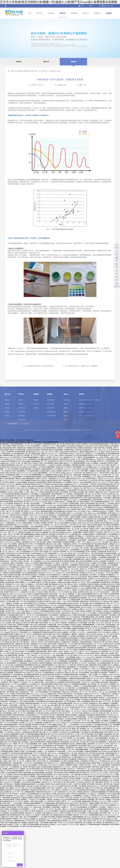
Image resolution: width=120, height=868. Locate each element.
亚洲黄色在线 (72, 567)
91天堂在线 (4, 565)
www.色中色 (84, 529)
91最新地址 (72, 805)
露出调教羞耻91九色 (97, 550)
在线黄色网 (57, 565)
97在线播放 (42, 575)
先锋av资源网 (44, 623)
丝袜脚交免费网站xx (40, 667)
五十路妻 (32, 811)
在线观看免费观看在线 (110, 507)
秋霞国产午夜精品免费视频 (12, 573)
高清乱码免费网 (54, 696)
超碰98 (18, 644)
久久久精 (99, 744)
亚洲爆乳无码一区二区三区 (52, 723)
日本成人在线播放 (56, 471)
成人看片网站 (59, 773)
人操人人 (42, 529)
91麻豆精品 (85, 700)
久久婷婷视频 (74, 534)
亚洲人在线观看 (93, 577)
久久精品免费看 (72, 490)
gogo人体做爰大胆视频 (89, 588)
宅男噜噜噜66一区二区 (34, 780)
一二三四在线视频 (46, 504)
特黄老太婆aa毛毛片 (98, 705)
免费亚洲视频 (8, 502)
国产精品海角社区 (109, 823)
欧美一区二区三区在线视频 (44, 738)
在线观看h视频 (93, 815)
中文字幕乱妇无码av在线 (78, 723)
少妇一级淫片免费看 (108, 755)
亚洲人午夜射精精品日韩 (98, 603)
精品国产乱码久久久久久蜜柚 (80, 736)
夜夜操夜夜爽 (112, 557)
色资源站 (85, 444)
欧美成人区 (26, 467)
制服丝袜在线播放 (71, 715)
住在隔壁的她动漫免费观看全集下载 (58, 529)
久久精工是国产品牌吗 (69, 819)
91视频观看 (82, 715)
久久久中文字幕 (109, 596)
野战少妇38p (15, 726)
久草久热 (51, 740)
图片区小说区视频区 (49, 590)
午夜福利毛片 (5, 701)
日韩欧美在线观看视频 (7, 465)
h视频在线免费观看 (78, 628)
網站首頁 (14, 71)
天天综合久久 (64, 538)
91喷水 (105, 771)
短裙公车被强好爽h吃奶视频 (33, 530)
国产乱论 (84, 596)
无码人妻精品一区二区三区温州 (98, 684)
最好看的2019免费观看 (69, 759)
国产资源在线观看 (98, 554)
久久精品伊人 (98, 696)
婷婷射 (9, 728)
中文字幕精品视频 (55, 692)
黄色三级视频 (102, 665)
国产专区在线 (100, 800)
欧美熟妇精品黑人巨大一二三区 (64, 709)
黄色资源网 (62, 751)
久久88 (81, 725)
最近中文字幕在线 (39, 603)
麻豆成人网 (95, 701)
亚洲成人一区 (101, 527)
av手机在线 (78, 557)
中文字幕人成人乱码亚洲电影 (53, 546)
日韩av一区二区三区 (100, 515)
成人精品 (74, 753)
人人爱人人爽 (79, 734)
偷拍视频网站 (21, 471)
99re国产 (60, 652)
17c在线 (78, 769)
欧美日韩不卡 (11, 488)
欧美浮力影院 (88, 515)
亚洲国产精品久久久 (59, 630)
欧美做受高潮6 (23, 696)
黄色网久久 (34, 467)
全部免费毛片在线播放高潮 (49, 596)
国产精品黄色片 (12, 461)
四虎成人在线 (50, 486)
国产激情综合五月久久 (91, 473)
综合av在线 (33, 625)
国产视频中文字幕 (27, 515)
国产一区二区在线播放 (34, 561)
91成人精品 (26, 600)
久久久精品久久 (92, 794)
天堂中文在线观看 (63, 625)
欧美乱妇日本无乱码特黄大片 (70, 452)
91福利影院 (25, 732)
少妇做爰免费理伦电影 (68, 555)
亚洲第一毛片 (45, 736)
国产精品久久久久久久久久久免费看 (25, 577)
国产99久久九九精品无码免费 (46, 498)
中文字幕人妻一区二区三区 (52, 780)
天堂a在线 (48, 640)
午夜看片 (79, 457)
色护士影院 (101, 600)
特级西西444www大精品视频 (78, 623)
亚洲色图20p (112, 519)
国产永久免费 (7, 621)
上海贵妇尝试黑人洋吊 (94, 632)
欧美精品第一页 (21, 659)
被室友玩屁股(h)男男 (9, 448)
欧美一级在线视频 (50, 598)
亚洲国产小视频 (94, 492)
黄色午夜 (73, 665)
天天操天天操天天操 (91, 446)
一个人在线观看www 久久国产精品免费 (44, 567)
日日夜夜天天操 (108, 644)
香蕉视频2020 (31, 498)
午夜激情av (32, 586)
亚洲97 (5, 803)
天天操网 (17, 534)
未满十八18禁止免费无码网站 (105, 529)
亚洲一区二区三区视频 (73, 700)
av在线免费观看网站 (67, 696)
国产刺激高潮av (103, 673)
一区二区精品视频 (68, 648)
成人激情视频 (9, 673)
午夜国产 (92, 529)
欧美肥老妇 (80, 748)
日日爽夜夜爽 (15, 767)
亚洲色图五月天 (79, 519)
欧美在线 (68, 786)
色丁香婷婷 (24, 767)
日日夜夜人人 (48, 600)
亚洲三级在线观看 (85, 767)
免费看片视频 (22, 550)
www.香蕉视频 (102, 646)
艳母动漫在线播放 (21, 740)
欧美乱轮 (96, 659)
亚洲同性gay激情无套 (99, 511)
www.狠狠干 (8, 650)
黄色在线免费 (18, 502)
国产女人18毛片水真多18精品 (49, 750)
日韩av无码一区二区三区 (24, 465)
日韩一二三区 (62, 602)
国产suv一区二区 (85, 652)
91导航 (41, 457)
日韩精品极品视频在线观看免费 (37, 734)
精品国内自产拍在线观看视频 (52, 778)
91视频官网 (30, 690)
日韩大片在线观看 (92, 463)
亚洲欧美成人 (70, 748)
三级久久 (26, 517)
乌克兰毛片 (41, 707)
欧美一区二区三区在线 (78, 680)
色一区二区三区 (18, 801)
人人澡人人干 (19, 500)
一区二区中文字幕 (77, 713)
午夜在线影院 (47, 813)
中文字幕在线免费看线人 (19, 521)
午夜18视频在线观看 (11, 655)
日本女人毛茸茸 (86, 580)
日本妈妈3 (33, 790)
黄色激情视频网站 (89, 457)
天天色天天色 (45, 617)
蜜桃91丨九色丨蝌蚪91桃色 (26, 555)
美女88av (28, 563)
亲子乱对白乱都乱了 (104, 592)
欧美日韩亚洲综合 (24, 509)
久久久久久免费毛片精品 (35, 550)
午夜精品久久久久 (47, 782)
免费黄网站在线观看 (113, 459)
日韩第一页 (61, 688)
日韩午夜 (34, 655)
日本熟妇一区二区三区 (93, 465)
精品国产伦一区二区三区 (71, 471)
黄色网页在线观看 (47, 569)
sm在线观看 (103, 463)
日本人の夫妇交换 (16, 459)
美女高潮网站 (54, 615)
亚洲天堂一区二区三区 (47, 809)
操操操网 (103, 757)
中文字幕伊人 (35, 646)
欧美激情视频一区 (13, 663)
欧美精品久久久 (11, 586)
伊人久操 (112, 548)
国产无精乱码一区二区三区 (69, 500)
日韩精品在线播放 (86, 642)
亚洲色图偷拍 (111, 817)
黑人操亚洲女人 (52, 515)
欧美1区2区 (81, 454)
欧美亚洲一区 (96, 652)
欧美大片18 (77, 588)
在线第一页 (91, 811)
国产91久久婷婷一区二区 (109, 530)
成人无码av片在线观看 (92, 671)
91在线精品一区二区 (76, 646)
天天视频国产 (114, 721)
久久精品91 (86, 796)
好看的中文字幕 (31, 761)
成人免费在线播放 (98, 586)
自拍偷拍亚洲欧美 (47, 469)
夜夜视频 (53, 490)
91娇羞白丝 (61, 657)
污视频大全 (9, 603)
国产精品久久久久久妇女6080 (60, 736)
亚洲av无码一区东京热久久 (94, 590)
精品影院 (23, 486)
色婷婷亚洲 (79, 823)
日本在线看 (84, 732)
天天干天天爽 (57, 671)
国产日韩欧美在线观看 (27, 701)
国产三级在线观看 (65, 480)
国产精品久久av (57, 488)
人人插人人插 (62, 554)
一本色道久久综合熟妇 (55, 465)
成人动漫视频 (13, 757)
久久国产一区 (80, 542)
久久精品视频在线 (17, 675)
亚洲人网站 (98, 759)
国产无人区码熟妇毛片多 (77, 546)
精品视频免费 (5, 444)
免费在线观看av (20, 582)
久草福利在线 (10, 554)
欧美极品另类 (93, 700)
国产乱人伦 (108, 580)
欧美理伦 (114, 796)
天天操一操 (19, 463)
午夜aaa (89, 511)
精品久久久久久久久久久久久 (109, 815)
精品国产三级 (64, 690)
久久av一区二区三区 (36, 525)
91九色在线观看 (82, 667)
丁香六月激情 (38, 540)
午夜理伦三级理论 (76, 625)
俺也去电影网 (88, 696)
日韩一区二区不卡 (36, 721)
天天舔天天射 (32, 607)
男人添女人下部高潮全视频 (77, 717)
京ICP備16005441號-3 (87, 430)
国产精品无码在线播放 (68, 771)
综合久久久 (93, 592)
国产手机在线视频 (42, 692)
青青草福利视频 (42, 482)
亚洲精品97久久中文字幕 (94, 507)
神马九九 (104, 546)
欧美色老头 (32, 482)
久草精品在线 (112, 742)
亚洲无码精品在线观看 (7, 805)
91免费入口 (65, 807)
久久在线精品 (40, 784)
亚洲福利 (85, 517)
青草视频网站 (15, 619)
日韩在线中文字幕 (85, 755)
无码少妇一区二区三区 (99, 817)
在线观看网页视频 (97, 771)
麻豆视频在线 (65, 680)
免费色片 (97, 546)
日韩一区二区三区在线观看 (73, 788)
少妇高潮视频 (20, 609)
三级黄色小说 (5, 817)
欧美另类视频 (65, 523)
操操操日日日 (19, 504)
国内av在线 (38, 807)
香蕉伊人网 (22, 561)
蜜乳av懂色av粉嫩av (37, 801)
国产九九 (104, 723)
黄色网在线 (80, 446)
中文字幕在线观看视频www (31, 748)
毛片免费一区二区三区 (86, 630)
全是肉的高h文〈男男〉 (27, 692)
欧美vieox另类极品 (59, 748)
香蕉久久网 (40, 513)
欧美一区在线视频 (80, 584)
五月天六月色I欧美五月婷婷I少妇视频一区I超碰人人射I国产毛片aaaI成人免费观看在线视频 (58, 2)
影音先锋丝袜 (45, 824)
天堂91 (97, 677)
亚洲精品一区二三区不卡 (52, 525)
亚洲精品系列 (57, 767)
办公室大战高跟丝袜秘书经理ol (99, 444)
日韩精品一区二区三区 (79, 582)
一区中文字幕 (109, 573)
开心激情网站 (73, 755)
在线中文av (90, 738)
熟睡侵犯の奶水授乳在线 (74, 605)
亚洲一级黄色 (86, 559)
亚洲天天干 (101, 461)
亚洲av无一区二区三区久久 (96, 678)
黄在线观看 (105, 682)
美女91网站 (63, 769)
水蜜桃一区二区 (18, 744)
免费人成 (76, 502)
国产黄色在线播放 (20, 538)
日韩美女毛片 (66, 692)
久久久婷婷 (104, 475)
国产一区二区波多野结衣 (49, 461)
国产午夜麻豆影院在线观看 (93, 498)
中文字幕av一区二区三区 (77, 632)
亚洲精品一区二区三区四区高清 (70, 617)
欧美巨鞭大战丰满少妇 (107, 584)
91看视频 (69, 502)
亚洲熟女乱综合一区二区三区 (10, 684)
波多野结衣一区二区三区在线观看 (47, 811)
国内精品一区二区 (72, 705)
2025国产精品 (12, 625)
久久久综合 (75, 548)
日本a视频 (110, 540)
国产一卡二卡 (113, 813)
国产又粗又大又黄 (60, 782)
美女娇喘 (45, 500)
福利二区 (24, 584)
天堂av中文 (15, 519)
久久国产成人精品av (113, 527)
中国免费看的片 (66, 634)
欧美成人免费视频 (36, 600)
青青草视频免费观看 (94, 723)
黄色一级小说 (101, 536)
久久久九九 (74, 577)
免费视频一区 (73, 594)
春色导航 (14, 753)
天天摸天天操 (83, 577)
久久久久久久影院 (58, 813)
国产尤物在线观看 (51, 554)
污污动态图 (80, 555)
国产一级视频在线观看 (86, 534)
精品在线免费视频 (34, 736)
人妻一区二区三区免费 (13, 511)
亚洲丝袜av (99, 784)
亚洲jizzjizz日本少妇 (71, 673)
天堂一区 (15, 728)
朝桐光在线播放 (95, 803)
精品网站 (62, 700)
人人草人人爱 (96, 765)
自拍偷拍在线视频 (69, 542)
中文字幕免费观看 (74, 732)
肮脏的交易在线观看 (48, 717)
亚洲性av (23, 734)
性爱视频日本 (93, 703)
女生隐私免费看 (20, 452)
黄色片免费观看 (49, 513)
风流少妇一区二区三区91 (21, 588)
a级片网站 (24, 619)
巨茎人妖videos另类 (33, 786)
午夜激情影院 (108, 734)
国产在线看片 (36, 569)
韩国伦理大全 (39, 728)
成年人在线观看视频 (93, 582)
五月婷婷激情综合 (78, 757)
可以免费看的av (93, 807)
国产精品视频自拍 (79, 461)
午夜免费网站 (91, 527)
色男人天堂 (20, 488)
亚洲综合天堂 (71, 726)
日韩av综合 (16, 775)
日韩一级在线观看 (97, 782)
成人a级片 (58, 809)
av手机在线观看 (51, 507)
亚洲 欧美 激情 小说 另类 (73, 444)
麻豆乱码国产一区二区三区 (58, 594)
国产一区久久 (113, 456)
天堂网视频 (14, 809)
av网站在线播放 (65, 627)
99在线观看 (102, 575)
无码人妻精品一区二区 (13, 788)
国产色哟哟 (91, 784)
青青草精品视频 (62, 603)
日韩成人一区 (37, 726)
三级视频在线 (67, 544)
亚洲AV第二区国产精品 (66, 734)
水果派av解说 (95, 565)
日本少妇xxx (39, 673)
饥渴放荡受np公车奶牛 (63, 677)
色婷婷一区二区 (72, 530)
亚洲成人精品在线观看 (85, 486)
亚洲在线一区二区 (53, 523)
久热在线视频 (67, 628)
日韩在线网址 (97, 605)
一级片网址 (14, 561)
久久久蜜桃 (79, 653)
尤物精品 (108, 800)
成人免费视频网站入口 (60, 607)
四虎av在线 (31, 486)
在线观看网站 (18, 477)
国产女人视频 (5, 557)
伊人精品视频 (16, 782)
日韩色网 (82, 573)
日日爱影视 (36, 469)
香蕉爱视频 (90, 546)
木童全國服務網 (12, 424)
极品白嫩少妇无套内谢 (82, 775)
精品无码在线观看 (81, 648)
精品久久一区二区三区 (88, 769)
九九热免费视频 (113, 534)
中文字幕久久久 (93, 667)
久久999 (44, 705)
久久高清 (86, 653)
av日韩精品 (48, 565)
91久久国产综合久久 (84, 554)
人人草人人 (35, 809)
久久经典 (73, 740)
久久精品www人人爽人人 (107, 709)
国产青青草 (75, 573)
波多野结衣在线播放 (33, 450)
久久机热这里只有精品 (42, 713)
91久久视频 (60, 765)
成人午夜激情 (59, 659)
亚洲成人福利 (10, 740)
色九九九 (87, 817)
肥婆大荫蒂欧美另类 (63, 803)
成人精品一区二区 (18, 650)
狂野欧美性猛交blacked (73, 479)
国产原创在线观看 (34, 824)
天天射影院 (35, 563)
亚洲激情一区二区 (70, 457)
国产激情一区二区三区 (43, 711)
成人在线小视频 (53, 705)
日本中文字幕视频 (73, 602)
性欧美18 (71, 584)
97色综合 (81, 521)
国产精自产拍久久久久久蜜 (46, 790)
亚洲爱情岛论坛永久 (106, 538)
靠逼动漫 (50, 669)
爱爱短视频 (78, 475)
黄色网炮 (96, 711)
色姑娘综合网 (55, 561)
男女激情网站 (75, 550)
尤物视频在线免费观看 (22, 527)
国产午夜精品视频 (101, 456)
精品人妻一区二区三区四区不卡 (50, 732)
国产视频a (63, 609)
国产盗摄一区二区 (71, 813)
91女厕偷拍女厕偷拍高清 (41, 594)
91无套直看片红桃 (91, 519)
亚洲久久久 (70, 513)
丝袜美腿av (61, 719)
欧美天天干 (62, 461)
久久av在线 (46, 561)
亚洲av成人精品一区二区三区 (109, 713)
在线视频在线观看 (49, 619)
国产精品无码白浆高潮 (97, 753)
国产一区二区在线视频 (33, 609)
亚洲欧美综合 (84, 602)
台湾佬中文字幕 (25, 567)
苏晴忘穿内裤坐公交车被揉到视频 (104, 486)
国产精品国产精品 (13, 692)
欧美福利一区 (63, 596)
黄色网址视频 (21, 450)
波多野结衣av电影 (83, 665)
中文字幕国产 (93, 613)
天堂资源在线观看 (110, 554)
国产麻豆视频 (89, 734)
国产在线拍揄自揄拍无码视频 (65, 578)
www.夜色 (20, 536)
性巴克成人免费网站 (62, 632)
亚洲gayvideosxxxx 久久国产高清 (72, 473)
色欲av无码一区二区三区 (16, 761)
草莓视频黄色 (87, 477)
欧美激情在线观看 (64, 515)
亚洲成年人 (49, 707)
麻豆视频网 (67, 721)
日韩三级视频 (102, 563)
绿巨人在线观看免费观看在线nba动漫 (26, 630)
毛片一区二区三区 (12, 490)
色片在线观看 (49, 728)
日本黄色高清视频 (61, 678)
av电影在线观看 (57, 542)
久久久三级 (59, 721)
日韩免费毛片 (102, 794)
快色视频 (41, 640)
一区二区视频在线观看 (86, 661)
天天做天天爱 (93, 480)
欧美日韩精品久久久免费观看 (55, 682)
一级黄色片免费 (37, 548)
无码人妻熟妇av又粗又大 (64, 532)
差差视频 (115, 471)
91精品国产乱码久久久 (11, 632)
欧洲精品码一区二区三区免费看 (87, 571)
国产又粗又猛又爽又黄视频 (50, 769)
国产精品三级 (82, 490)
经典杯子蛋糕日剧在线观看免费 (58, 744)
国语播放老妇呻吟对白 (76, 498)
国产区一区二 (5, 767)
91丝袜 (52, 578)
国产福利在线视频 (72, 640)
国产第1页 (71, 769)
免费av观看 (23, 519)
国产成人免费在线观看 (33, 454)
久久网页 (24, 824)
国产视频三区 (80, 536)
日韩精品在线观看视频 (53, 759)
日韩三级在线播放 (11, 617)
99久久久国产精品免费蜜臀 (93, 748)
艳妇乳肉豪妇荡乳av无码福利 (63, 511)
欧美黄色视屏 (106, 765)
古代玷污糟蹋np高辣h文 (55, 725)
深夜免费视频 (36, 461)
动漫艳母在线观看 (23, 625)
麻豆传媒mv (75, 692)
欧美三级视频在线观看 (72, 773)
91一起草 (28, 569)
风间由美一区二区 (114, 809)
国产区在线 (69, 798)
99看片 (57, 452)
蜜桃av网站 (46, 815)
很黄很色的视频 (51, 657)
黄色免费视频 (40, 486)
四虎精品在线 (62, 644)
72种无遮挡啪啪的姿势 (38, 509)
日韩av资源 (42, 759)
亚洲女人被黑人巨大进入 (50, 690)
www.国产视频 (76, 801)
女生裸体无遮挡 (45, 471)
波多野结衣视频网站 (46, 663)
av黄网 (66, 546)
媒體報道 (27, 71)
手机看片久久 (93, 761)
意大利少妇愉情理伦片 (54, 575)
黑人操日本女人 (93, 490)
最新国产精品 (58, 684)
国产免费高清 (21, 559)
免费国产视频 (96, 763)
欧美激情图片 (67, 527)
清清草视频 (14, 705)
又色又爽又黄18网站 (46, 709)
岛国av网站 (49, 559)
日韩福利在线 (105, 582)
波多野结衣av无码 (6, 588)
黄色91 (100, 619)
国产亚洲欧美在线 (48, 746)
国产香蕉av (109, 642)
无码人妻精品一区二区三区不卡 (72, 711)
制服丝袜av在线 (92, 638)
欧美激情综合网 (108, 661)
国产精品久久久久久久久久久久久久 (22, 473)
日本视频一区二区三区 (31, 456)
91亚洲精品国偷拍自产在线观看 (48, 459)
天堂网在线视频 (47, 767)
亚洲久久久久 (22, 780)
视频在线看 (93, 665)
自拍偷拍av (57, 800)
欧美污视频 (67, 582)
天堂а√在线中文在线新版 (81, 469)
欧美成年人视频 (9, 563)
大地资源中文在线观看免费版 (69, 811)
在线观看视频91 (79, 494)
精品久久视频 (43, 592)
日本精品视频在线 (61, 540)
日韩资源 (106, 611)
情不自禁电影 (14, 498)
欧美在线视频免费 (30, 707)
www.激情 (38, 690)
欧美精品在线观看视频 (11, 734)
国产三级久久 (58, 728)
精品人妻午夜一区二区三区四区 (22, 657)
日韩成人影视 (5, 473)
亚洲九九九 (84, 569)
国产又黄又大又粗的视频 (41, 532)
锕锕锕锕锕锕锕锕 (62, 498)
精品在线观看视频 (82, 726)
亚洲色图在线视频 (18, 661)
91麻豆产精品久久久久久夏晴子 (53, 580)
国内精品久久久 (16, 669)
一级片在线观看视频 (37, 527)
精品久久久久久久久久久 (107, 479)
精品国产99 (6, 726)
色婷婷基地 (75, 642)
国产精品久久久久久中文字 (33, 502)
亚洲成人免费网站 (86, 611)
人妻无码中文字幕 (99, 642)
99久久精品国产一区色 (99, 496)
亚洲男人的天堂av (42, 479)
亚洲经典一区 (18, 603)
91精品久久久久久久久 (64, 590)
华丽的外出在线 (15, 515)
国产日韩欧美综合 (27, 580)
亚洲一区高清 (84, 548)
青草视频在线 (32, 519)
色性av (110, 794)
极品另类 (57, 771)
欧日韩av (27, 504)
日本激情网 (20, 680)
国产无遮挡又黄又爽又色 (43, 602)
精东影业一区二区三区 (70, 563)
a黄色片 (74, 544)
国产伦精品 (57, 613)
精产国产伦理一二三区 (13, 611)
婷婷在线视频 (94, 567)
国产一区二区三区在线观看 (9, 723)
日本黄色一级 (93, 569)
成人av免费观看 (16, 505)
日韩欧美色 (108, 609)
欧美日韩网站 (28, 603)
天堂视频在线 (14, 567)
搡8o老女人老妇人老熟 (54, 544)
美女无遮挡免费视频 (49, 448)
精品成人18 (30, 613)
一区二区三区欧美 (54, 473)
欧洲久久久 (36, 755)
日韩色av (107, 457)
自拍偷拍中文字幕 (59, 730)
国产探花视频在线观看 (12, 590)
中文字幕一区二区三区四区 (95, 573)
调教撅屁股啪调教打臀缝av (74, 659)
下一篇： (80, 366)
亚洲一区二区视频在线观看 (35, 559)
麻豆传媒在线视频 (38, 773)
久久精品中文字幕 (8, 667)
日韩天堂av (10, 732)
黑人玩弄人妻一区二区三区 (13, 748)
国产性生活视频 (61, 513)
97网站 (91, 548)
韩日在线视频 (57, 559)
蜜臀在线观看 (13, 546)
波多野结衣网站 (89, 809)
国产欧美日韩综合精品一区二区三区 (90, 644)
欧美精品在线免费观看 (12, 494)
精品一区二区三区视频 (74, 477)
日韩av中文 (28, 755)
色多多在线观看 (8, 786)
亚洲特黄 (63, 726)
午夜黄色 (50, 800)
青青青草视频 (20, 667)
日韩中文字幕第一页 (26, 490)
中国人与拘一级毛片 (35, 757)
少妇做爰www (34, 819)
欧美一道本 (26, 505)
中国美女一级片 (39, 490)
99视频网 (48, 475)
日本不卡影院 (5, 809)
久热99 (109, 769)
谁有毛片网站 (52, 644)
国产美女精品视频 (104, 571)
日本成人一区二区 (84, 705)
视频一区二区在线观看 (27, 605)
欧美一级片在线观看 (58, 640)
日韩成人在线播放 (16, 571)
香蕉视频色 (67, 465)
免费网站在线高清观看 (76, 538)
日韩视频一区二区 (64, 586)
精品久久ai (66, 809)
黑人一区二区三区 (78, 671)
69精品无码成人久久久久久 (49, 521)
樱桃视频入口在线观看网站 (54, 519)
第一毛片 (44, 703)
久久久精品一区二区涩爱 (17, 698)
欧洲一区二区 (111, 603)
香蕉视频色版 (62, 507)
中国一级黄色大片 (15, 682)
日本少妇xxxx (30, 565)
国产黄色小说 (13, 509)
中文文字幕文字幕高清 (38, 507)
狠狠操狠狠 (62, 477)
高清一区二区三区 (41, 686)
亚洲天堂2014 (101, 459)
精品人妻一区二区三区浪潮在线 (44, 678)
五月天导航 (66, 611)
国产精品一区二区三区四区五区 (105, 494)
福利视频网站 (29, 661)
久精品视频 (12, 636)
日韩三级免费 (100, 617)
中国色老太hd (21, 686)
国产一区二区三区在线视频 (26, 602)
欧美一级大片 (8, 534)
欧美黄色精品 (101, 471)
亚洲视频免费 (37, 632)
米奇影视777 (69, 686)
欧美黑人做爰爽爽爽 (22, 790)
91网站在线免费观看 (105, 613)
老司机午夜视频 (54, 500)
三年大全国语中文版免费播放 (31, 782)
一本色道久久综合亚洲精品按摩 (99, 484)
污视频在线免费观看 (91, 751)
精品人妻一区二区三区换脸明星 (48, 577)
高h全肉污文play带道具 (72, 580)
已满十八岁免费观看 (83, 701)
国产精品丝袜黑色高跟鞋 (15, 707)
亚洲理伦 (98, 517)
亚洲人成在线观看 (101, 488)
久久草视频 (72, 636)
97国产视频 (84, 471)
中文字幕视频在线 (40, 544)
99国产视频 (93, 673)
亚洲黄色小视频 (46, 755)
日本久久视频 (112, 496)
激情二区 (34, 640)
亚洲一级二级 (77, 730)
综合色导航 (8, 776)
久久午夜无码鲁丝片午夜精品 (38, 696)
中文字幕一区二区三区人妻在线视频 (30, 778)
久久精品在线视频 (21, 482)
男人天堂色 (18, 496)
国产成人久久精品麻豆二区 (64, 796)
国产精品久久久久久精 (49, 605)
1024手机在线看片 (112, 698)
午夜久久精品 (107, 605)
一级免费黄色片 (92, 540)
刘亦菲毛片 (64, 525)
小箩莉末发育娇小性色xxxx (67, 454)
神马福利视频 (29, 700)
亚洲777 (78, 709)
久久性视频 (48, 457)
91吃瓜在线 (6, 669)
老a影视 (30, 823)
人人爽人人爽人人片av (99, 450)
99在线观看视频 (38, 763)
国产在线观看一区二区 (65, 552)
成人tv (109, 638)
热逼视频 (109, 448)
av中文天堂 (52, 765)
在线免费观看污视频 (79, 527)
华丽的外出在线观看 (25, 532)
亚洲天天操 (39, 730)
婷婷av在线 (23, 736)
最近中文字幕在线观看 (95, 525)
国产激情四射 (42, 627)
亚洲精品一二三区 (24, 655)
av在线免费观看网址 (85, 500)
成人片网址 (22, 711)
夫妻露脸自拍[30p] (113, 563)
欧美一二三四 (106, 707)
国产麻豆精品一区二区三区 (44, 771)
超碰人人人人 (81, 657)
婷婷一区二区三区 (20, 713)
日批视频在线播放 (54, 609)
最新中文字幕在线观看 (38, 505)
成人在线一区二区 (13, 594)
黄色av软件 (105, 653)
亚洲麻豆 (102, 667)
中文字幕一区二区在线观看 (33, 444)
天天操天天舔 (100, 625)
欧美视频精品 (84, 575)
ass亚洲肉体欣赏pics (64, 753)
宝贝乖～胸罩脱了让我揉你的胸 (96, 552)
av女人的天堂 (79, 696)
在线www (11, 552)
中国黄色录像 (115, 765)
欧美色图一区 (36, 500)
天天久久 (61, 521)
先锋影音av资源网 (40, 798)
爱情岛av (85, 509)
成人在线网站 (82, 813)
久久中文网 (105, 465)
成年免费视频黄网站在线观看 (30, 534)
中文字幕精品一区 (104, 686)
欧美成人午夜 (108, 602)
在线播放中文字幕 (92, 740)
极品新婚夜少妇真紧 (90, 646)
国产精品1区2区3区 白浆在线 (20, 646)
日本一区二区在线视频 (31, 571)
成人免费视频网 (112, 515)
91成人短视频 (113, 517)
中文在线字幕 (88, 659)
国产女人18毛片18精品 (101, 594)
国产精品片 (20, 569)
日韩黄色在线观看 (74, 596)
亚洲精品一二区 (49, 540)
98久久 (39, 590)
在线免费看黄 (78, 532)
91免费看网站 (74, 565)
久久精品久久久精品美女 (34, 796)
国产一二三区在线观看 (71, 725)
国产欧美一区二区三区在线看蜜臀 (29, 446)
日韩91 (47, 490)
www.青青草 (32, 590)
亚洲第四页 (6, 759)
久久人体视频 (5, 459)
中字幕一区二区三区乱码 (66, 823)
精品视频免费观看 (53, 627)
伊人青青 (52, 532)
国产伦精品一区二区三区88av (31, 511)
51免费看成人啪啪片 (71, 765)
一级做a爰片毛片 (106, 694)
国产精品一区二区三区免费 (82, 798)
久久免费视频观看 (82, 688)
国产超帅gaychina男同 (20, 623)
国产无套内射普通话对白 (97, 509)
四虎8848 (97, 523)
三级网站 (76, 669)
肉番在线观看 (111, 790)
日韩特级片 (114, 686)
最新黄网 (14, 696)
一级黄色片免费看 (75, 517)
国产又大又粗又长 (49, 796)
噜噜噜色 (19, 484)
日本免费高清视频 (33, 471)
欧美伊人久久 (29, 807)
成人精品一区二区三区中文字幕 (107, 634)
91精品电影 (99, 657)
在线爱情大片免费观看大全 (16, 628)
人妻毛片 (116, 448)
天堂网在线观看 (74, 504)
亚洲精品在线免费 (48, 632)
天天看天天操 (31, 821)
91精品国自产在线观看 (107, 561)
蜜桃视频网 (87, 619)
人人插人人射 (67, 671)
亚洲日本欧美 (20, 638)
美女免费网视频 (102, 513)
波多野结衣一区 (90, 454)
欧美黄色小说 (29, 653)
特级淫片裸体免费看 (98, 555)
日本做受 (47, 484)
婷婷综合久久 (30, 813)
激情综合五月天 (14, 769)
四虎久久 (59, 563)
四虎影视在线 (37, 634)
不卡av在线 (29, 667)
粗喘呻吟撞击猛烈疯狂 (33, 703)
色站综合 (73, 809)
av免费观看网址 (20, 690)
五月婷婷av (93, 575)
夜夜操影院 (94, 736)
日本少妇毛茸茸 (33, 663)
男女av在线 (90, 742)
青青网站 (94, 559)
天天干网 (89, 609)
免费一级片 (51, 788)
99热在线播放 (61, 490)
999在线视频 (46, 807)
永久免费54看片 (70, 688)
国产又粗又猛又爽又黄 (23, 554)
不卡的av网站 (84, 669)
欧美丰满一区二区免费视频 (109, 565)
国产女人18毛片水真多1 (10, 794)
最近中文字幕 (106, 452)
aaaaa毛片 (7, 782)
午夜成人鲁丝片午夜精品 (44, 586)
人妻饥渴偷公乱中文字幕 (67, 459)
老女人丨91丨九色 (110, 521)
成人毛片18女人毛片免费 (43, 488)
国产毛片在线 (64, 517)
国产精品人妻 (14, 642)
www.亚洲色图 (51, 603)
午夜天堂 (34, 642)
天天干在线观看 (88, 467)
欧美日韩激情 (82, 819)
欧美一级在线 (71, 496)
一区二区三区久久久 (45, 655)
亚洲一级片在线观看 (42, 552)
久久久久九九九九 (98, 746)
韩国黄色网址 (17, 600)
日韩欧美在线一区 (84, 719)
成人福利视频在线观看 (50, 477)
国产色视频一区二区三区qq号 (71, 780)
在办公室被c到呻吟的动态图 (106, 588)
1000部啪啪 (84, 761)
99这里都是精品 (8, 713)
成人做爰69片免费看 (40, 523)
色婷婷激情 (91, 744)
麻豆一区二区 (13, 532)
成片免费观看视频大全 (36, 475)
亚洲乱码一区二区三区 (47, 456)
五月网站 (83, 742)
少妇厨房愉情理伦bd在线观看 (77, 598)
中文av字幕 (29, 678)
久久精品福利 (85, 550)
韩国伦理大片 (53, 751)
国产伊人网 (67, 728)
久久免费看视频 (48, 548)
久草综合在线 (84, 484)
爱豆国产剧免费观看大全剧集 (49, 492)
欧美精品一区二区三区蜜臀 (10, 811)
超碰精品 (44, 609)
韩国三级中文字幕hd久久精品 (34, 463)
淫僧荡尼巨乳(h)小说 (108, 650)
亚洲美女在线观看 (39, 657)
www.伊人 (50, 505)
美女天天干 (66, 713)
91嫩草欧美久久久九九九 (57, 479)
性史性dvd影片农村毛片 (65, 694)
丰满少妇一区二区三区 (7, 484)
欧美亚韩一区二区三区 (69, 821)
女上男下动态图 (84, 640)
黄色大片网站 (52, 652)
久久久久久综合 (54, 623)
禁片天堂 (4, 625)
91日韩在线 (68, 467)
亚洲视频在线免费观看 (86, 650)
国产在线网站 (113, 636)
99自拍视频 (51, 817)
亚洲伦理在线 (16, 798)
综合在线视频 (82, 540)
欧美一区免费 (75, 611)
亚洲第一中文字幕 (78, 590)
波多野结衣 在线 (83, 592)
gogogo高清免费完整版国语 (70, 800)
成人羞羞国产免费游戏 (17, 813)
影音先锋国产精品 (85, 746)
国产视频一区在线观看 (79, 786)
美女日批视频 (96, 682)
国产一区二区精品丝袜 (34, 746)
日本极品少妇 (110, 667)
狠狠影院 (72, 690)
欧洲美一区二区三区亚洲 (31, 596)
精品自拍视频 (35, 504)
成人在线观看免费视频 (108, 627)
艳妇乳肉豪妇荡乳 (110, 788)
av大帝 (78, 459)
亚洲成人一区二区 (28, 682)
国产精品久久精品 (35, 767)
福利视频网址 (20, 678)
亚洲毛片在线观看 (37, 688)
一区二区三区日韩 (43, 578)
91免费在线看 (52, 625)
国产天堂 (62, 705)
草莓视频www (14, 701)
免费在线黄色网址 (19, 715)
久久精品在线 (59, 673)
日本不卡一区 (30, 771)
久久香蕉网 (39, 546)
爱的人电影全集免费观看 (84, 561)
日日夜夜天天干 (35, 684)
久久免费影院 (68, 482)
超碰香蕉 (91, 517)
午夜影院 (76, 488)
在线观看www (20, 805)
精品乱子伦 (67, 684)
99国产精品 (96, 767)
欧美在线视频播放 (101, 742)
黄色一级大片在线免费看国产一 (30, 817)
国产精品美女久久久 (96, 602)
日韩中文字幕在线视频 (87, 504)
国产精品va (10, 750)
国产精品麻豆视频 (95, 726)
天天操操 (38, 605)
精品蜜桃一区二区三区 (70, 790)
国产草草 (69, 461)
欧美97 (109, 471)
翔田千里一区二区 (110, 532)
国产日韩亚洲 (98, 611)
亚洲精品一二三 (103, 648)
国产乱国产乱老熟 (92, 636)
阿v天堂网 (97, 650)
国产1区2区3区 (53, 734)
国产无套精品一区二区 (62, 740)
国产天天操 (43, 571)
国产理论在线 (108, 784)
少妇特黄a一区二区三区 (52, 661)
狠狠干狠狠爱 (42, 719)
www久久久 (110, 690)
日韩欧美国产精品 (71, 448)
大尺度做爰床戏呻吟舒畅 (19, 557)
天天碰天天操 (94, 469)
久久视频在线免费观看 (78, 463)
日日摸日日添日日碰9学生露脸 (15, 613)
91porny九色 (90, 657)
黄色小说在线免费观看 (85, 594)
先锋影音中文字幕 (56, 713)
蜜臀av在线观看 (104, 736)
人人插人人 (12, 686)
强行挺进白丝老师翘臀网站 (21, 640)
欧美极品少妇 (25, 684)
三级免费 (91, 578)
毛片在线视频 (104, 636)
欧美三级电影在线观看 (68, 561)
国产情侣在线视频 (108, 477)
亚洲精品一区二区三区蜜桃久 (76, 738)
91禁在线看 (61, 605)
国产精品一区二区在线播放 (101, 798)
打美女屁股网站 (111, 461)
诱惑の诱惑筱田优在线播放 (13, 575)
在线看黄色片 (50, 773)
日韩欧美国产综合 (20, 673)
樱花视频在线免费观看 (54, 509)
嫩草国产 (75, 634)
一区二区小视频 (72, 644)
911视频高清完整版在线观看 (32, 477)
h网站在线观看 (84, 502)
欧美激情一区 (16, 677)
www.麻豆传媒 (52, 703)
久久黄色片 (12, 559)
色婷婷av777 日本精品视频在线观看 (85, 686)
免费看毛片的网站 (10, 598)
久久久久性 (66, 767)
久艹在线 (38, 636)
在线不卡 (113, 744)
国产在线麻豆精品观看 (89, 600)
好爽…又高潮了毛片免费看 (99, 721)
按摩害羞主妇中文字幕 (26, 544)
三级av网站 (33, 627)
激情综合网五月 (105, 767)
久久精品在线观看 (76, 515)
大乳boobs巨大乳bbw (12, 688)
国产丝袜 (102, 490)
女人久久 (75, 480)
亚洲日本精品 (78, 619)
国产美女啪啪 (84, 603)
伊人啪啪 (44, 817)
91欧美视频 (34, 494)
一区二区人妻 (61, 496)
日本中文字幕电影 (38, 680)
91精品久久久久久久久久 (94, 542)
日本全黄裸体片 (25, 642)
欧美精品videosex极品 (38, 480)
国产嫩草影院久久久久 (34, 452)
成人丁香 (55, 755)
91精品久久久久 (9, 678)
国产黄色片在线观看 (22, 578)
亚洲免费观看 (102, 519)
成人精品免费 (99, 521)
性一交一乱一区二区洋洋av (89, 692)
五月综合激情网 (84, 673)
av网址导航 (109, 678)
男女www (76, 482)
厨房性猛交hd (114, 682)
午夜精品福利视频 (94, 824)
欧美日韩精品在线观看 (61, 663)
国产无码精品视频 (11, 823)
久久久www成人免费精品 (89, 709)
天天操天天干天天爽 (20, 730)
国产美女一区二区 (91, 628)
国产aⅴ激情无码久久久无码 (63, 792)
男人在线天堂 (18, 456)
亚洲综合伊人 (87, 730)
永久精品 (93, 640)
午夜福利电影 (56, 807)
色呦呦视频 (30, 713)
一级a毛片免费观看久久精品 (54, 536)
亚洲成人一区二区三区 (71, 652)
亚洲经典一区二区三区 (20, 765)
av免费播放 (4, 509)
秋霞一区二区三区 (11, 652)
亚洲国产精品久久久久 (11, 592)
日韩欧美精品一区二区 (14, 523)
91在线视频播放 (10, 475)
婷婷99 (38, 582)
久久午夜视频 (24, 627)
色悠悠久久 (15, 759)
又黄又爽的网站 (110, 625)
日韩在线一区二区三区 (39, 669)
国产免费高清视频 (73, 698)
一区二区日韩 (75, 529)
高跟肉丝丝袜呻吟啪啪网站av (33, 803)
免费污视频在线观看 (88, 617)
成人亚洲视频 (68, 815)
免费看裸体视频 (8, 456)
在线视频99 (47, 688)
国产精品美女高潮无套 (30, 575)
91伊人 (112, 502)
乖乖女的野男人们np (7, 527)
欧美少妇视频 (61, 446)
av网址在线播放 (93, 698)
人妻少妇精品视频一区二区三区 (62, 655)
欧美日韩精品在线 (107, 523)
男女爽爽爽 (31, 652)
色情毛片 (58, 790)
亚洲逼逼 (116, 657)
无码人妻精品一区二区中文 (30, 611)
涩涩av (54, 602)
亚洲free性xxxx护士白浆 (86, 523)
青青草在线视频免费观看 (42, 648)
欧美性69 (84, 638)
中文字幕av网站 (11, 602)
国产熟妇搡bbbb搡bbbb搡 (49, 823)
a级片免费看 (48, 730)
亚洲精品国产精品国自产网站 (78, 505)
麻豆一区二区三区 (105, 701)
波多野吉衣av (25, 494)
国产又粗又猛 (7, 600)
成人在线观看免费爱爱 (46, 665)
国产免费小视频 (33, 623)
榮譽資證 (20, 71)
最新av (74, 728)
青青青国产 (11, 452)
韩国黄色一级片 (12, 746)
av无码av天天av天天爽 (63, 573)
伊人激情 (105, 517)
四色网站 (89, 680)
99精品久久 (98, 661)
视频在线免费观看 (94, 505)
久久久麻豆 (51, 628)
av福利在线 (66, 575)
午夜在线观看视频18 (42, 615)
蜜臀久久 (82, 609)
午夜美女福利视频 (85, 586)
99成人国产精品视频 (30, 719)
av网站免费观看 (55, 761)
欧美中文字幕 (56, 711)
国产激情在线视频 (105, 567)
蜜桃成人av (32, 584)
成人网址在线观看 (8, 482)
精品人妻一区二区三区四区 (55, 798)
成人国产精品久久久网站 (50, 502)
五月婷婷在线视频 (71, 719)
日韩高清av (60, 448)
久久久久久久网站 (71, 650)
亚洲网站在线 (87, 605)
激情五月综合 (75, 803)
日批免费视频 (41, 659)
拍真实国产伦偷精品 (12, 819)
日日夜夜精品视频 (13, 615)
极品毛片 (62, 502)
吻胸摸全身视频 (82, 744)
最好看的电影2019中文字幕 (58, 584)
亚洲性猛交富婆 (85, 565)
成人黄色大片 (96, 627)
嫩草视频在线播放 (47, 511)
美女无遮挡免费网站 (41, 473)
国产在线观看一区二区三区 (107, 628)
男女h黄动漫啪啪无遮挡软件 (85, 456)
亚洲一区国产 (32, 557)
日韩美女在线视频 (93, 584)
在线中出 (29, 815)
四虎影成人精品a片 (45, 630)
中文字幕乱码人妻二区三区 (107, 761)
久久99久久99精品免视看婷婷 (57, 698)
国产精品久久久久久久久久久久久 (91, 773)
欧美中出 (21, 617)
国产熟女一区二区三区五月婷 (45, 677)
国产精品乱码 (92, 648)
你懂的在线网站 (113, 488)
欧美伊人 (106, 773)
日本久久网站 (49, 550)
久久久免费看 (31, 582)
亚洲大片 (65, 784)
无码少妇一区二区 (33, 538)
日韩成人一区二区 (56, 824)
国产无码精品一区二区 (7, 659)
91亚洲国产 (111, 511)
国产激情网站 (39, 565)
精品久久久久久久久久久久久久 (84, 655)
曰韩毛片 (113, 492)
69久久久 (25, 459)
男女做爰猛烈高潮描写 (102, 725)
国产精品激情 (59, 746)
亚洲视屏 (104, 750)
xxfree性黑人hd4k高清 (35, 619)
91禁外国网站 (19, 563)
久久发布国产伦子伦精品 (53, 801)
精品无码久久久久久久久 (47, 573)
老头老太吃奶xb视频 (83, 771)
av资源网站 (4, 682)
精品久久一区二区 (69, 824)
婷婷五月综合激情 (49, 721)
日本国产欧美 (83, 480)
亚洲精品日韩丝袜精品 (34, 448)
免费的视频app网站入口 (47, 563)
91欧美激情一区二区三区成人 (15, 796)
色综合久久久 (5, 567)
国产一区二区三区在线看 (60, 776)
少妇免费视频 (101, 640)
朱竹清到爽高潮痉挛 (59, 667)
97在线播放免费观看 (28, 677)
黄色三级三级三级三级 (14, 467)
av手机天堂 (74, 794)
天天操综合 (99, 532)
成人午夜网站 (52, 719)
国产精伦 (117, 555)
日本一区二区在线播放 (94, 728)
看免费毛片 (113, 673)
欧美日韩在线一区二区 (56, 557)
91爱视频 (108, 617)
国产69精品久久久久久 (52, 763)
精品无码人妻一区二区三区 (44, 613)
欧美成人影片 (68, 475)
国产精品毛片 (20, 548)
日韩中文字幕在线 (69, 778)
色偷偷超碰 (23, 663)
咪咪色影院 (33, 459)
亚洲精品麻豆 (66, 642)
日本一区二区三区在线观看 (107, 692)
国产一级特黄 (112, 750)
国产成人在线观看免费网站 (16, 771)
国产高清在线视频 (114, 655)
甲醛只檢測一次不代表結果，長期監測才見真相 (45, 71)
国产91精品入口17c (13, 486)
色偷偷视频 (39, 723)
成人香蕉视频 (8, 525)
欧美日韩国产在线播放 (95, 596)
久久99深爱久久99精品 (109, 632)
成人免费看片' (54, 517)
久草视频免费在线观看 (43, 776)
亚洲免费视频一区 (71, 521)
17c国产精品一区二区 (25, 705)
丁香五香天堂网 (104, 473)
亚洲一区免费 (43, 744)
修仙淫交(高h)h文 (73, 603)
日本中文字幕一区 (43, 761)
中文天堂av (28, 500)
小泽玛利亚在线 (90, 536)
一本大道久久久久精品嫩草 (37, 800)
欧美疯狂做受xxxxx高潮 (85, 759)
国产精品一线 (101, 769)
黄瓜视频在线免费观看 (28, 775)
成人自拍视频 (19, 492)
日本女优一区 (81, 740)
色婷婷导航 (108, 630)
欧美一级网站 (57, 600)
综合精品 (45, 757)
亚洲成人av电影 (16, 507)
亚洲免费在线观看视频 (113, 680)
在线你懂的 (50, 659)
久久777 (8, 661)
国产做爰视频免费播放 (14, 529)
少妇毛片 (41, 642)
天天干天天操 (24, 819)
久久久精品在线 (98, 609)
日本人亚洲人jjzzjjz (90, 513)
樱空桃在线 (59, 701)
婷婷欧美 (80, 621)
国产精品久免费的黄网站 (47, 467)
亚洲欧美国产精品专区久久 (45, 792)
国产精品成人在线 (13, 605)
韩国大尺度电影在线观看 (45, 775)
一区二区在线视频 (46, 538)
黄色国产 (36, 465)
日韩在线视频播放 (78, 817)
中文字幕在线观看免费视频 (29, 457)
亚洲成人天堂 (8, 730)
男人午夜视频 (30, 488)
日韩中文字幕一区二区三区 (96, 821)
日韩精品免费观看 (26, 726)
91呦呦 (54, 688)
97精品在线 (114, 473)
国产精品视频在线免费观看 (11, 540)
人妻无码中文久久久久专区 (78, 525)
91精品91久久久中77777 (91, 694)
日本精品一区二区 (112, 490)
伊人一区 (97, 452)
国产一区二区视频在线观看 (26, 792)
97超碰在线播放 (27, 523)
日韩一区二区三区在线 (81, 703)
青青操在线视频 (110, 705)
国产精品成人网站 (57, 475)
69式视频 (55, 538)
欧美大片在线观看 (93, 819)
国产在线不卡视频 (42, 584)
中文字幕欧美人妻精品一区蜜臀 (52, 582)
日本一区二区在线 (80, 511)
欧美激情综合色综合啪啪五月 (70, 638)
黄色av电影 (83, 811)
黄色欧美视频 (10, 582)
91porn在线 (100, 457)
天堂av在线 (22, 746)
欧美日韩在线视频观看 (45, 607)
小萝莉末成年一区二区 (52, 680)
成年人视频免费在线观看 (50, 805)
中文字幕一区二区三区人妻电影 (100, 688)
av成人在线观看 (95, 750)
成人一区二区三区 (48, 452)
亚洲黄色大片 (68, 488)
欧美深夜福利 (34, 732)
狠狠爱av (27, 801)
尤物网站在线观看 (74, 607)
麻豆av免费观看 (29, 536)
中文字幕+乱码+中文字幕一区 (100, 796)
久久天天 (110, 640)
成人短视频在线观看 (104, 663)
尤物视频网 (86, 475)
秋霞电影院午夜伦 (23, 598)
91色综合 (54, 646)
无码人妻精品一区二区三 (98, 805)
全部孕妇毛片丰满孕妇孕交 (108, 577)
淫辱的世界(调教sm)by (89, 459)
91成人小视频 (96, 477)
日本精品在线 (87, 450)
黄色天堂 (69, 730)
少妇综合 (3, 738)
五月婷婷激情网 (62, 598)
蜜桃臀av (47, 638)
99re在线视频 (98, 734)
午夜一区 (22, 498)
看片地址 (95, 544)
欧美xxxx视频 (109, 550)
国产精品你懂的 (109, 696)
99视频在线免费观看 (53, 742)
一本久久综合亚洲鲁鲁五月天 (25, 552)
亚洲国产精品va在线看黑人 (21, 742)
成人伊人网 (60, 444)
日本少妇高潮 (71, 446)
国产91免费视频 (22, 586)
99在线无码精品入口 (38, 554)
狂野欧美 (74, 486)
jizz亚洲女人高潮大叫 (92, 538)
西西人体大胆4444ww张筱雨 (88, 563)
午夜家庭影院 (104, 669)
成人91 (14, 792)
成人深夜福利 (78, 694)
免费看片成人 (11, 680)
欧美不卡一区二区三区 (27, 615)
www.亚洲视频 (63, 755)
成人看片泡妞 (25, 644)
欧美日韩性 (65, 565)
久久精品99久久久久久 (48, 446)
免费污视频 (83, 698)
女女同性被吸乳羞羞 (18, 454)
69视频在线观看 (62, 636)
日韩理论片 (59, 788)
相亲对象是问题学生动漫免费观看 (52, 450)
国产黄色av (43, 465)
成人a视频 (86, 788)
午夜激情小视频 (76, 509)
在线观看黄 (74, 586)
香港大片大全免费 (18, 621)
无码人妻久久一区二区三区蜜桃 (59, 592)
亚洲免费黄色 (101, 454)
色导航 (20, 596)
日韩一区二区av (58, 457)
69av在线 (70, 507)
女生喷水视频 (113, 751)
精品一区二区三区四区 (21, 525)
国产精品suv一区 (49, 653)
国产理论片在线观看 (105, 480)
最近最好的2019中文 (29, 542)
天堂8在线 (78, 450)
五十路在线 (6, 619)
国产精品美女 (8, 784)
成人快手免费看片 (57, 588)
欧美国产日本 (7, 640)
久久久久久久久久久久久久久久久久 (102, 775)
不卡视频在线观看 (101, 534)
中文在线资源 (105, 763)
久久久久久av (35, 694)
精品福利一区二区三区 (91, 713)
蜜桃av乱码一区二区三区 (56, 686)
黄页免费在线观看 (47, 650)
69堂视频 (32, 776)
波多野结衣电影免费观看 (64, 619)
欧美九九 (88, 555)
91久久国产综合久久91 (87, 488)
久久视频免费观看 (45, 494)
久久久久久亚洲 (100, 578)
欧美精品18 (45, 534)
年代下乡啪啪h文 (73, 609)
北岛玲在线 (79, 513)
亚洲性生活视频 (113, 463)
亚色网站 (10, 824)
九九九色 (28, 680)
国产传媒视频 (81, 728)
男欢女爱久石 (66, 613)
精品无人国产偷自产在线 (91, 621)
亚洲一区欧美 (59, 456)
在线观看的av (68, 588)
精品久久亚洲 (87, 711)
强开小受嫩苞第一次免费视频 (108, 703)
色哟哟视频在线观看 (49, 444)
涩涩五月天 (26, 507)
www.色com (110, 719)
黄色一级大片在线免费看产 (63, 669)
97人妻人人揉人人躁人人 (62, 550)
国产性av (32, 513)
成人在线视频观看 (10, 555)
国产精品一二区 (68, 775)
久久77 (11, 477)
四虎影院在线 (21, 448)
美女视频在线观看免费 (31, 675)
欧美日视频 (80, 751)
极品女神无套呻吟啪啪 (38, 742)
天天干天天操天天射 (40, 753)
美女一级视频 (58, 569)
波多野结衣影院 (98, 500)
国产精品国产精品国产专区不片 (33, 484)
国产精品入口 (84, 803)
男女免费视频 (49, 463)
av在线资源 (23, 592)
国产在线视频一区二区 (87, 677)
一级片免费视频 (70, 657)
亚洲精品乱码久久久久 (71, 484)
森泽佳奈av (87, 792)
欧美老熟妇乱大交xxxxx (34, 805)
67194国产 (111, 546)
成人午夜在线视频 (24, 461)
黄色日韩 (58, 784)
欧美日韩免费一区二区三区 (14, 530)
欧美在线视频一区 (106, 677)
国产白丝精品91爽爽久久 (53, 642)
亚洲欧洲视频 (62, 567)
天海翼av (3, 529)
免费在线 (38, 496)
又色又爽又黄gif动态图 (83, 763)
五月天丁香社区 (5, 657)
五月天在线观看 (64, 577)
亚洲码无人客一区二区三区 (23, 634)
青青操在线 (58, 548)
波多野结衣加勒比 (36, 588)
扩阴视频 (38, 813)
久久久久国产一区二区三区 (81, 721)
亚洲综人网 (12, 565)
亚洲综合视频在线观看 (65, 703)
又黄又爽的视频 (105, 469)
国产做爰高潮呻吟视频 (25, 753)
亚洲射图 (25, 513)
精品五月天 (66, 723)
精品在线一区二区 (79, 507)
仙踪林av (4, 461)
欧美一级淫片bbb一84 (19, 607)
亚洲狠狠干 (113, 684)
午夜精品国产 (96, 755)
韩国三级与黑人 (101, 504)
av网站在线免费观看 (101, 548)
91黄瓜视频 (41, 519)
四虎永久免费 (47, 634)
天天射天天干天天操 (51, 700)
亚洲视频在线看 (34, 521)
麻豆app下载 (19, 653)
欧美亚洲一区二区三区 (32, 617)
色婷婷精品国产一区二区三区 (22, 763)
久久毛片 (6, 703)
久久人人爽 (51, 571)
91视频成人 (92, 471)
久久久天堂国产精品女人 (89, 479)
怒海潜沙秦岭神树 (26, 469)
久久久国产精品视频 (84, 544)
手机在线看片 (92, 663)
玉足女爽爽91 (107, 498)
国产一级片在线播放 (102, 811)
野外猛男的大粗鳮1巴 (39, 725)
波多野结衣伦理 (29, 738)
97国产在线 (114, 444)
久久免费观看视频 (101, 809)
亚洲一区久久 (52, 753)
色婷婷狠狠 (82, 794)
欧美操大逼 (60, 467)
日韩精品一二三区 (99, 680)
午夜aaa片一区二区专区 (72, 569)
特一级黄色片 (17, 513)
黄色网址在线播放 (13, 627)
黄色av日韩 (8, 742)
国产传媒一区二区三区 (16, 648)
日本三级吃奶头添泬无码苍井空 (36, 628)
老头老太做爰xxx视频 (44, 542)
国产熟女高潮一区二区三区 (78, 663)
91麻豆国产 (113, 465)
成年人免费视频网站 (105, 607)
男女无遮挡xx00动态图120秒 (79, 492)
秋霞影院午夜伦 (42, 740)
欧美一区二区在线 (29, 496)
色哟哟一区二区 (55, 555)
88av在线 (57, 505)
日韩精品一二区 (42, 751)
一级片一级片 (34, 517)
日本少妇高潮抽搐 (16, 517)
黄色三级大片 (104, 492)
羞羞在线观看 (39, 700)
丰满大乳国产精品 (99, 448)
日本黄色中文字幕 (10, 471)
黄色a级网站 (38, 580)
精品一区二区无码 (100, 467)
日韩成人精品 (43, 765)
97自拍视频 (112, 615)
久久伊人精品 (110, 536)
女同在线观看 (68, 519)
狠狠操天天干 (29, 648)
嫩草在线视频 (103, 544)
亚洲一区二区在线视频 (89, 557)
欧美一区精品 (115, 482)
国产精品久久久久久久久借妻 (101, 801)
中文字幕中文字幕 (46, 715)
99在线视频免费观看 (93, 615)
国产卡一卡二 (66, 801)
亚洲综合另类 (10, 609)
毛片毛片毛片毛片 (83, 805)
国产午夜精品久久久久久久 (11, 584)
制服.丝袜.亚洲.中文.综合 (79, 707)
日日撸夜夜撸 (44, 517)
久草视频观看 (69, 557)
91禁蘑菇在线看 (69, 450)
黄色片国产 (30, 686)
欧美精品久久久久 (45, 819)
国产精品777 (22, 652)
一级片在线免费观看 (31, 744)
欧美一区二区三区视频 (7, 638)
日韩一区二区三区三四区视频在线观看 (34, 788)
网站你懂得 (64, 505)
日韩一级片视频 (91, 461)
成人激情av (74, 592)
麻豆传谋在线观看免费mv (50, 726)
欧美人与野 (115, 457)
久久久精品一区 (33, 592)
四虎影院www (47, 621)
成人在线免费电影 (86, 482)
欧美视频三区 (99, 630)
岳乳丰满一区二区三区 (68, 571)
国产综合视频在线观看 (33, 650)
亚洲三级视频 (5, 450)
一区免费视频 (102, 557)
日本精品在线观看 (61, 717)
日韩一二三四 (54, 617)
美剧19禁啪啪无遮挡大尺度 (16, 815)
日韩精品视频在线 (111, 753)
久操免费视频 (77, 467)
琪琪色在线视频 (56, 648)
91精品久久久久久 (27, 540)
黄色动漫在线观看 (47, 684)
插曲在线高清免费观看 (11, 671)
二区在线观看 (72, 540)
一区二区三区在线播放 (11, 469)
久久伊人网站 (24, 811)
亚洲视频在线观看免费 (83, 496)
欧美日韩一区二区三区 (80, 815)
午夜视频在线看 (9, 700)
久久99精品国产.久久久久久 (63, 469)
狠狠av (44, 636)
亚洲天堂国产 (71, 782)
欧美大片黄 (32, 740)
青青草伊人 (110, 555)
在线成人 (37, 823)
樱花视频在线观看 (81, 578)
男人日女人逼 (90, 494)
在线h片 (11, 492)
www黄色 (106, 744)
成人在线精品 (33, 765)
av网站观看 (95, 780)
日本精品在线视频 (93, 813)
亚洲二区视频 (34, 709)
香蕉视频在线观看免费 (28, 784)
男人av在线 (53, 552)
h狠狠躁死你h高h (20, 821)
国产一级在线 (54, 757)
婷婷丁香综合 (19, 700)
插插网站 (78, 778)
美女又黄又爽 (74, 742)
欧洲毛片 (102, 698)
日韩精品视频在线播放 (67, 763)
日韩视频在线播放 (23, 709)
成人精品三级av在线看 (110, 542)
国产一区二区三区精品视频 (53, 527)
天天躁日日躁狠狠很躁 (112, 586)
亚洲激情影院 (86, 801)
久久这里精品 (69, 494)
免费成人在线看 (19, 751)
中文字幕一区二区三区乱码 (34, 638)
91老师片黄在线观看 (79, 615)
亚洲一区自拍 (31, 659)
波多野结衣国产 (95, 653)
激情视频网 (78, 796)
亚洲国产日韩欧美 (89, 532)
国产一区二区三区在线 (60, 504)
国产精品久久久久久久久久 (110, 803)
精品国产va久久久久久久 (49, 454)
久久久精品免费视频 (36, 598)
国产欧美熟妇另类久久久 (26, 546)
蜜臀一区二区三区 (22, 475)
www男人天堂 (57, 819)
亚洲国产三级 (39, 653)
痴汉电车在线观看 (6, 715)
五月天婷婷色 (97, 823)
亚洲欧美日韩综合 (52, 480)
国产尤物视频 (26, 480)
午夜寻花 (58, 628)
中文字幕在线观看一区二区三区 (109, 700)
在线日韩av (20, 565)
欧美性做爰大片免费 (49, 496)
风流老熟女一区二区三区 (20, 776)
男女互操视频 (88, 823)
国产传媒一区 (95, 475)
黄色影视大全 (55, 638)
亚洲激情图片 (110, 509)
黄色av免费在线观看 (54, 821)
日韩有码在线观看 (104, 569)
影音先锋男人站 (70, 456)
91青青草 (94, 619)
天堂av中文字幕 (91, 634)
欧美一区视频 (78, 792)
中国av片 (36, 750)
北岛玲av (3, 490)
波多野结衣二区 (95, 530)
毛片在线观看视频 (79, 552)
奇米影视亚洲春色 (41, 652)
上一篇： (38, 366)
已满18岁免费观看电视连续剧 (100, 502)
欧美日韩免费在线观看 (73, 682)
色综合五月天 (39, 536)
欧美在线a (80, 809)
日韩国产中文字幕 (85, 765)
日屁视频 (28, 548)
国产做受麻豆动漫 (56, 815)
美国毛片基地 (50, 784)
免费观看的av (14, 736)
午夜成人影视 (7, 607)
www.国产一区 (94, 669)
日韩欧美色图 (42, 625)
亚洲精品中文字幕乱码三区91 (59, 534)
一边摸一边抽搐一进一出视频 (97, 675)
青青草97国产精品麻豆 (55, 482)
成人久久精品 (58, 775)
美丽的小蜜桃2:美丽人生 (62, 463)
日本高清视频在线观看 (47, 611)
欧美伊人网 (6, 646)
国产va (55, 586)
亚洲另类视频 (31, 711)
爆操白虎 (13, 450)
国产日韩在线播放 (34, 717)
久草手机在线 (39, 661)
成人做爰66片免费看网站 (111, 525)
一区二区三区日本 (110, 500)
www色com (111, 675)
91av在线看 (24, 590)
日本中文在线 (11, 536)
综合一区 (7, 571)
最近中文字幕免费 (101, 655)
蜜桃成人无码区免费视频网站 (25, 479)
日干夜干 (17, 824)
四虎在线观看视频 (105, 711)
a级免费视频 (77, 559)
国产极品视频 (89, 521)
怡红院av (73, 744)
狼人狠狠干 (73, 523)
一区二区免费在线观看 (59, 530)
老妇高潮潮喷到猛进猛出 (31, 529)
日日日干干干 (86, 682)
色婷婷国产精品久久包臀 (15, 738)
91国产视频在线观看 (22, 721)
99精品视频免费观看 (17, 444)
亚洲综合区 (33, 578)
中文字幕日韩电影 (70, 701)
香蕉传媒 (96, 690)
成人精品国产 (109, 746)
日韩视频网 (83, 675)
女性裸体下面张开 (11, 446)
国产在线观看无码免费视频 (102, 776)
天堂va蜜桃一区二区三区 (96, 623)
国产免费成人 (5, 705)
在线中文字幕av (11, 569)
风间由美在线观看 (8, 800)
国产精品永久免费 (57, 484)
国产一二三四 (8, 630)
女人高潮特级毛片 (96, 778)
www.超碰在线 (86, 780)
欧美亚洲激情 (105, 621)
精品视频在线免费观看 (62, 486)
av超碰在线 (7, 792)
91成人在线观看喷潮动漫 (30, 573)
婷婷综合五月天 (25, 688)
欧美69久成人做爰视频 (26, 728)
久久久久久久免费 (26, 594)
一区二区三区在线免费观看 (78, 807)
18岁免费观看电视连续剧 (108, 671)
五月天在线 (66, 509)
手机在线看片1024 (26, 632)
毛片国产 (58, 611)
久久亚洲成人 (17, 542)
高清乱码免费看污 (57, 494)
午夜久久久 (37, 705)
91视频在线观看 (49, 673)
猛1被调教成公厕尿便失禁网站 (96, 715)
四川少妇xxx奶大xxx (107, 819)
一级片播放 (111, 504)
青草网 (111, 653)
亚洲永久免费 (67, 559)
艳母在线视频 (113, 717)
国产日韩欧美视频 (58, 715)
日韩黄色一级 (24, 769)
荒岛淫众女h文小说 (94, 707)
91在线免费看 (64, 492)
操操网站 (14, 544)
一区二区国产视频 (8, 653)
